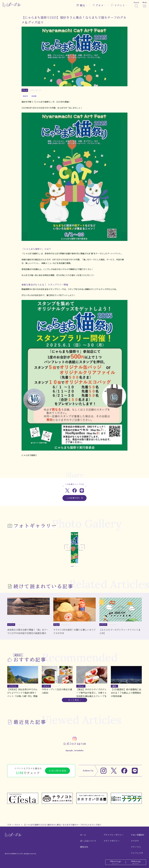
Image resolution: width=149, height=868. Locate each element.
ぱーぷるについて (88, 841)
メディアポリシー (112, 841)
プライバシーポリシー (114, 835)
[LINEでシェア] (82, 491)
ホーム (83, 835)
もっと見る (74, 700)
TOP (9, 825)
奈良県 (34, 96)
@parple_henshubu (74, 750)
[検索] (136, 5)
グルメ (17, 825)
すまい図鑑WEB (138, 835)
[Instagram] (104, 771)
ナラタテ (135, 841)
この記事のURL (75, 498)
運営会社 (84, 847)
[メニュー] (145, 5)
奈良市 (25, 96)
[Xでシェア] (67, 491)
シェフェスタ (137, 853)
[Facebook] (124, 771)
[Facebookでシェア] (75, 491)
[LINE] (135, 771)
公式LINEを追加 (57, 771)
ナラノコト (136, 847)
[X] (114, 771)
